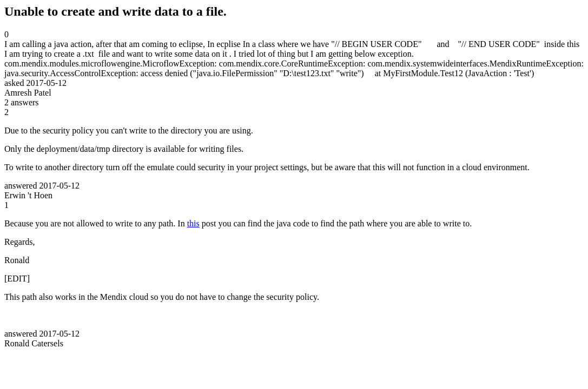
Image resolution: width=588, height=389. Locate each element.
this (193, 223)
